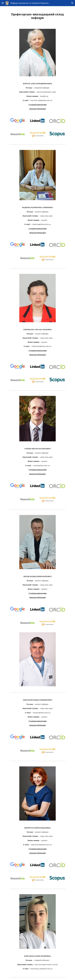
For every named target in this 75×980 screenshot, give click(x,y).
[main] (37, 16)
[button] (3, 3)
